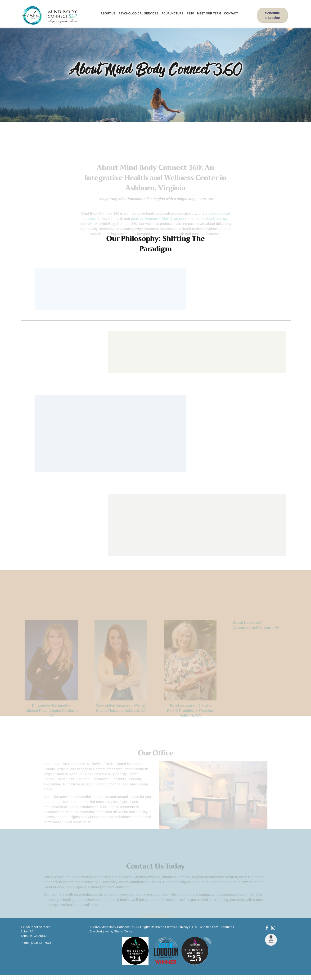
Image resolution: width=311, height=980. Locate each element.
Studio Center (124, 931)
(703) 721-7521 (41, 943)
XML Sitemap (223, 927)
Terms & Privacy (178, 927)
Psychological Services (138, 13)
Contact (231, 13)
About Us (108, 13)
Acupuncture (173, 13)
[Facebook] (267, 928)
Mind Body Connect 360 (118, 927)
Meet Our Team (209, 13)
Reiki (190, 13)
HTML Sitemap (201, 927)
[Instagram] (273, 928)
